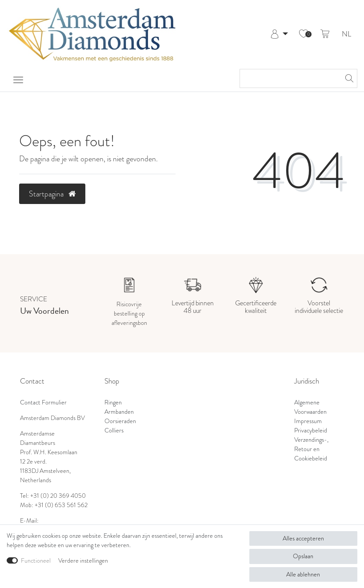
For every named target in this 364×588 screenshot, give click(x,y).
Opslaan (303, 556)
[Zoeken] (348, 78)
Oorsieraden (120, 421)
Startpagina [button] (52, 194)
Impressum (308, 421)
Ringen (113, 402)
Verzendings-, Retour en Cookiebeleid (311, 449)
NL (346, 34)
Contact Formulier (43, 402)
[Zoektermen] (290, 78)
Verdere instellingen (83, 561)
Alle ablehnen (303, 574)
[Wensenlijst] (304, 34)
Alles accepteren (303, 538)
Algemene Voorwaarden (310, 407)
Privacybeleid (311, 430)
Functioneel (36, 561)
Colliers (114, 430)
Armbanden (119, 412)
